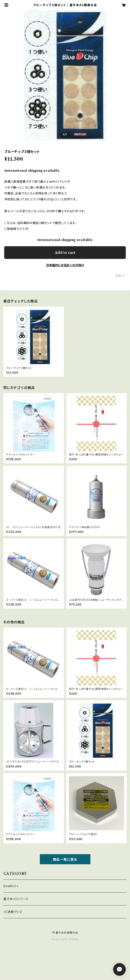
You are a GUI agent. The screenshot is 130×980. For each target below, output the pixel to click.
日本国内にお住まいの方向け (65, 265)
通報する (121, 276)
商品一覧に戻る (65, 859)
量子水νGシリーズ (16, 899)
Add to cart (65, 253)
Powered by (65, 939)
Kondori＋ (11, 886)
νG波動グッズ (13, 912)
